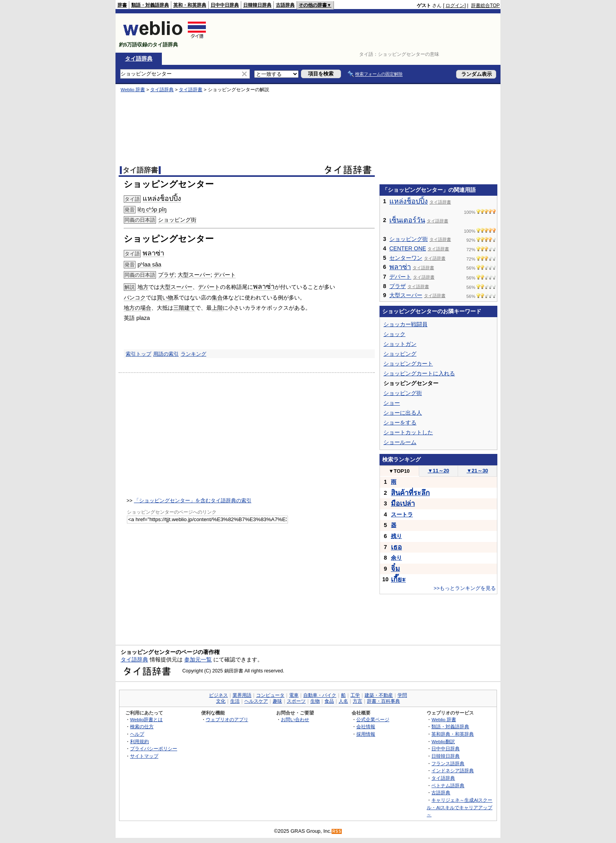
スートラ (402, 514)
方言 (357, 701)
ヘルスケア (256, 701)
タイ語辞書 (191, 90)
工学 (355, 695)
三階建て (184, 308)
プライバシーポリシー (154, 748)
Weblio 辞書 (133, 90)
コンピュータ (270, 695)
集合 (217, 298)
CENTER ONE (408, 248)
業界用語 (242, 695)
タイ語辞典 (139, 59)
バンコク (135, 298)
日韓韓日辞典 (257, 5)
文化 (221, 701)
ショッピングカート (408, 364)
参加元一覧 (198, 659)
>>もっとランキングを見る (465, 588)
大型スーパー (194, 275)
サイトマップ (144, 756)
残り (396, 536)
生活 (235, 701)
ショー (392, 403)
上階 (217, 308)
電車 (294, 695)
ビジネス (218, 695)
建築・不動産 (379, 695)
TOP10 (399, 471)
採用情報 (366, 734)
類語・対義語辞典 (150, 5)
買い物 (165, 298)
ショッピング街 (177, 220)
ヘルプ (137, 734)
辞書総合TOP (485, 6)
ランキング (193, 354)
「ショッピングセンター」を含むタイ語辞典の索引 (193, 500)
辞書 (122, 5)
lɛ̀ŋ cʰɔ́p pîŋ (152, 209)
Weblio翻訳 (443, 741)
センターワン (406, 258)
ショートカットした (408, 432)
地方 (143, 287)
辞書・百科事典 (383, 701)
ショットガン (400, 344)
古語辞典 (285, 5)
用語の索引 (166, 354)
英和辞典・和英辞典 (453, 734)
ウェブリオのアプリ (227, 719)
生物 (315, 701)
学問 (402, 695)
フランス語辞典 (448, 763)
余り (396, 558)
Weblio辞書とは (146, 719)
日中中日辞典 (225, 5)
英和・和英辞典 (190, 5)
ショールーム (400, 442)
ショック (394, 334)
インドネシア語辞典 (453, 770)
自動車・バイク (320, 695)
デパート (225, 275)
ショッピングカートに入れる (419, 373)
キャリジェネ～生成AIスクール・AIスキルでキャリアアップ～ (459, 807)
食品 (329, 701)
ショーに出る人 (403, 413)
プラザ (166, 275)
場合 (146, 308)
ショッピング (400, 354)
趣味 (277, 701)
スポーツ (296, 701)
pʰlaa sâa (149, 264)
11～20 (439, 471)
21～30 (478, 471)
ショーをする (400, 422)
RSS (337, 831)
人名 (343, 701)
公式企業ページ (373, 719)
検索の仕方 (142, 726)
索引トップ (138, 354)
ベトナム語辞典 (448, 785)
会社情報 (366, 726)
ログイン (455, 6)
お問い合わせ (295, 719)
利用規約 (139, 741)
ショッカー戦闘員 (405, 324)
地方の (132, 308)
